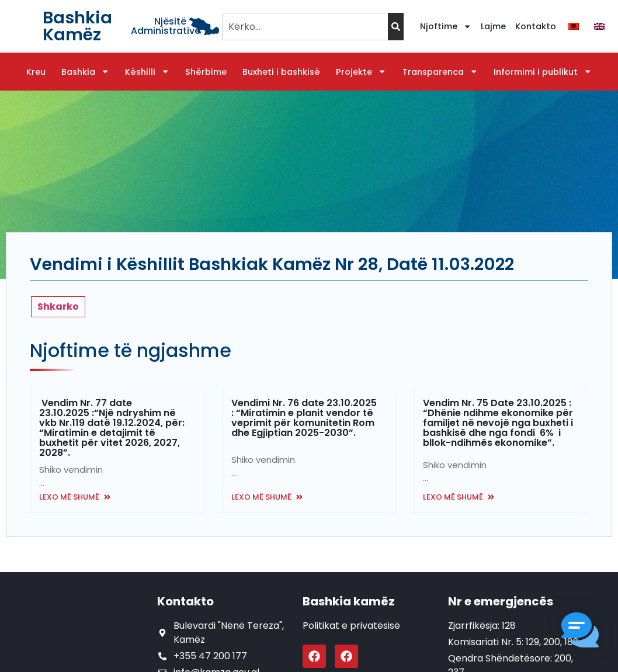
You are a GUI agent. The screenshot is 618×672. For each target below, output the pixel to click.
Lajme (493, 26)
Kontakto (536, 26)
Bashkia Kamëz (77, 26)
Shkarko (58, 306)
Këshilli (147, 72)
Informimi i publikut (543, 72)
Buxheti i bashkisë (281, 72)
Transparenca (440, 72)
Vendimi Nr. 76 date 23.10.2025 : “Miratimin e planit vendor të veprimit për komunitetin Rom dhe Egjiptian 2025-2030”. (304, 418)
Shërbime (206, 72)
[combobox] (305, 27)
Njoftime (446, 26)
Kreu (36, 72)
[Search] (396, 27)
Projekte (361, 72)
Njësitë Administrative (166, 26)
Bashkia (85, 72)
